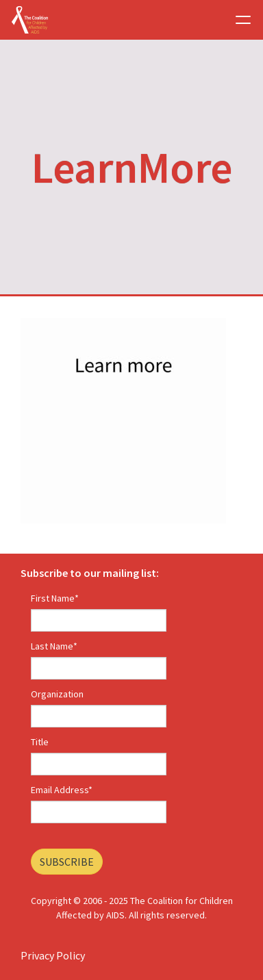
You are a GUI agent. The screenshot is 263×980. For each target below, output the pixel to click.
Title (40, 742)
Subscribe (67, 862)
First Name (55, 598)
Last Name (54, 646)
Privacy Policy (53, 955)
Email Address (62, 790)
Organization (57, 694)
